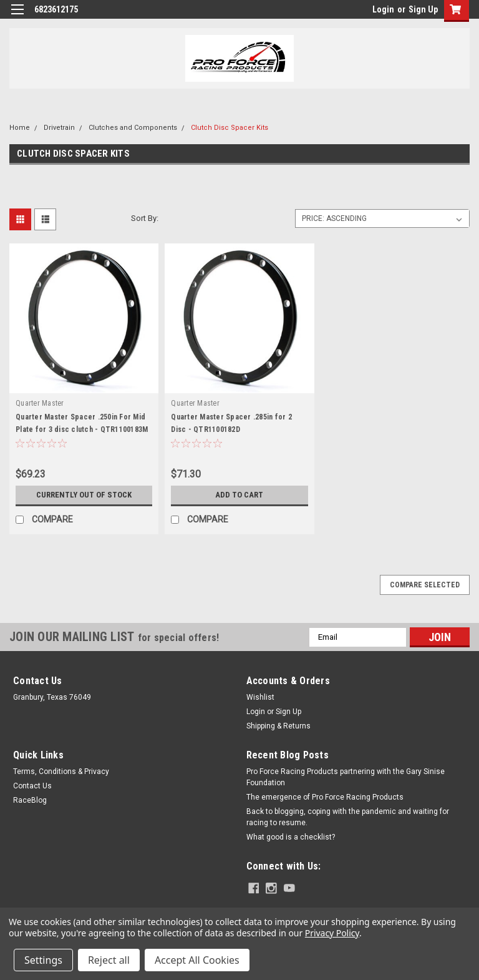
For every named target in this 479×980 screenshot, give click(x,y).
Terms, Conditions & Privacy (61, 772)
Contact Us (32, 786)
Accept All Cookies (197, 960)
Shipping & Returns (278, 726)
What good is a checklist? (291, 837)
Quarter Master (40, 403)
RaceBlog (30, 800)
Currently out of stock (84, 495)
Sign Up (423, 9)
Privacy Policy (332, 933)
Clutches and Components (133, 128)
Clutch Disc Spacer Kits (230, 128)
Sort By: (145, 218)
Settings (43, 960)
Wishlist (260, 697)
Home (20, 128)
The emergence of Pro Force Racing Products (325, 797)
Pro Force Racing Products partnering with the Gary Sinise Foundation (346, 777)
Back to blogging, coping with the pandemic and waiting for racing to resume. (348, 817)
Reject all (109, 960)
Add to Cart (239, 495)
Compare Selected (425, 585)
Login (383, 9)
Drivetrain (59, 128)
